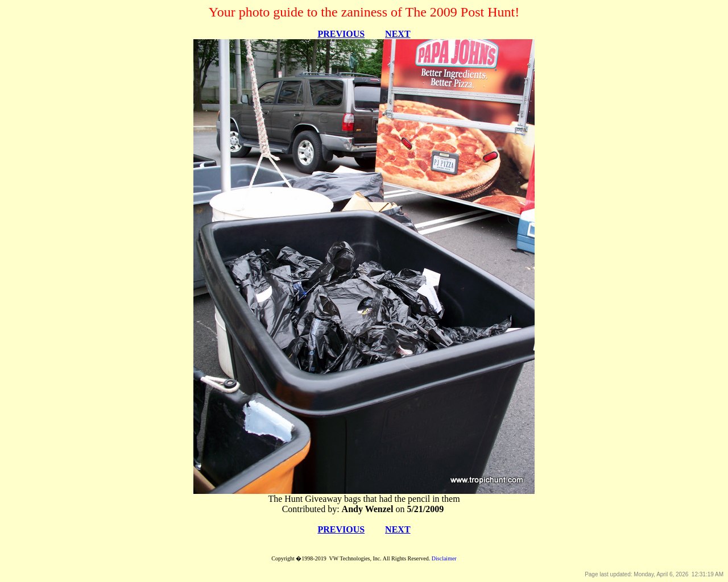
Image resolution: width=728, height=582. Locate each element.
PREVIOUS (341, 34)
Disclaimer (444, 558)
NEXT (398, 34)
